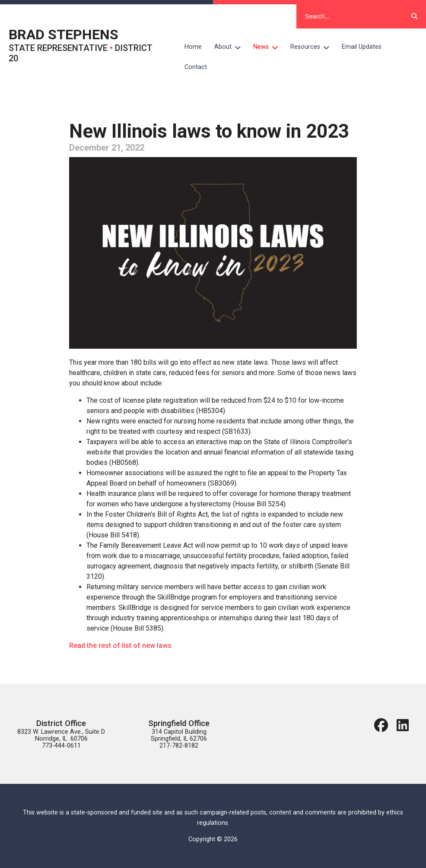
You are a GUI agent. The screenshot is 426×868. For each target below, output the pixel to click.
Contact (196, 67)
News (269, 47)
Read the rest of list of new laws (120, 645)
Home (193, 47)
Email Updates (362, 47)
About (231, 47)
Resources (313, 47)
